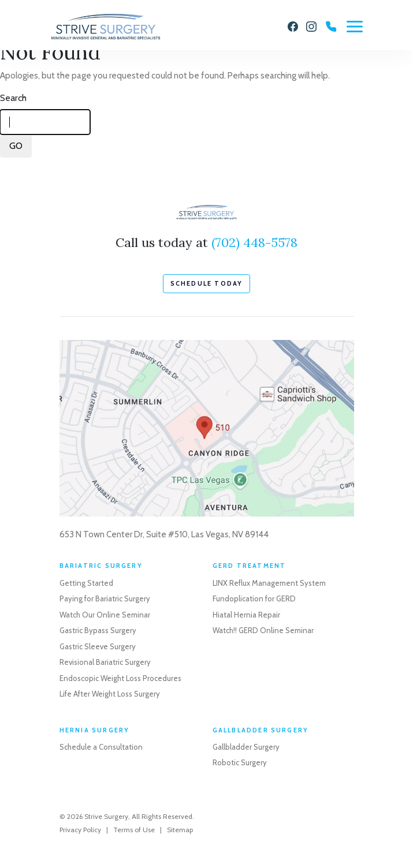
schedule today (207, 283)
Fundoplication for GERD (254, 598)
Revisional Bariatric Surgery (105, 662)
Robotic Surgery (240, 762)
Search (13, 98)
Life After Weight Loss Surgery (110, 694)
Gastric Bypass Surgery (98, 630)
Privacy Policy (80, 830)
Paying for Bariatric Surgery (105, 598)
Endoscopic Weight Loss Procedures (120, 678)
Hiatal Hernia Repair (246, 615)
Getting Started (86, 583)
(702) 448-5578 (254, 242)
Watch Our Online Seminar (105, 615)
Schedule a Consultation (101, 747)
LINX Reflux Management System (269, 583)
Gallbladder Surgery (246, 747)
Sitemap (180, 830)
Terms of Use (134, 830)
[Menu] (355, 27)
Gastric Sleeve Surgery (98, 646)
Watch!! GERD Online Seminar (263, 630)
